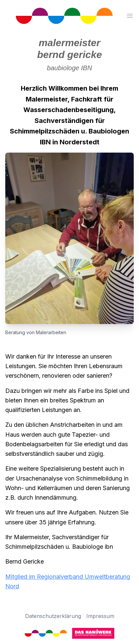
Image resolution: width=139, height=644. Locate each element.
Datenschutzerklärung (53, 616)
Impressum (100, 616)
